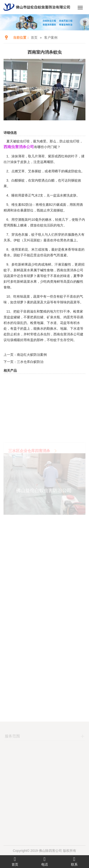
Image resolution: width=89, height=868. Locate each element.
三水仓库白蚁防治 (30, 362)
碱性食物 (47, 270)
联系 (74, 861)
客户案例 (51, 38)
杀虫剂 (45, 334)
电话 (44, 861)
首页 (34, 38)
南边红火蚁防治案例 (32, 355)
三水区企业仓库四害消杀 (29, 465)
